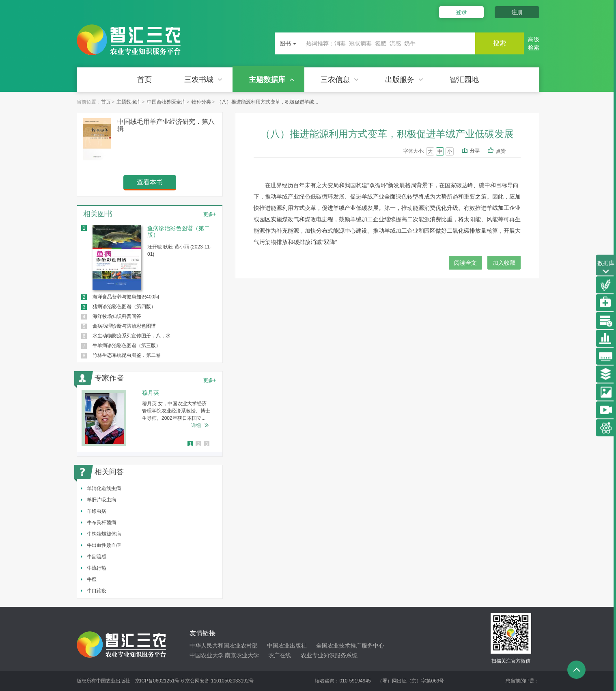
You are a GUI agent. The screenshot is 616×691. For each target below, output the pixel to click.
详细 (196, 425)
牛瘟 (92, 579)
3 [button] (207, 444)
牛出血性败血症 (104, 545)
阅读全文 (465, 263)
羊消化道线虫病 (104, 488)
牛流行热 (97, 568)
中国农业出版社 (287, 646)
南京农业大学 (242, 655)
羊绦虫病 (97, 511)
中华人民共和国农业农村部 (224, 646)
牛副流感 (97, 557)
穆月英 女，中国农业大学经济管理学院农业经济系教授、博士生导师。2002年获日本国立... (176, 411)
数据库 (606, 268)
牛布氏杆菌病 (101, 523)
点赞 (506, 151)
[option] (150, 418)
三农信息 (340, 80)
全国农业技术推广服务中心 (350, 646)
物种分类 (201, 102)
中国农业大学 (207, 655)
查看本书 (150, 182)
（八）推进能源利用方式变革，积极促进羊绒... (267, 102)
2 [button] (199, 444)
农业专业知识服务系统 (329, 655)
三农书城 (203, 80)
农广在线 (280, 655)
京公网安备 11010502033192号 (219, 681)
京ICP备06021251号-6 (159, 681)
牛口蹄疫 (97, 591)
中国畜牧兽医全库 (166, 102)
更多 (210, 214)
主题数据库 (271, 80)
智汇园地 (464, 80)
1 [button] (191, 444)
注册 (517, 12)
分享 (475, 151)
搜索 (500, 43)
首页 (144, 80)
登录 (461, 12)
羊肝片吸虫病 (101, 500)
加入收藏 (504, 263)
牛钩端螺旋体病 (104, 534)
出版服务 (404, 80)
